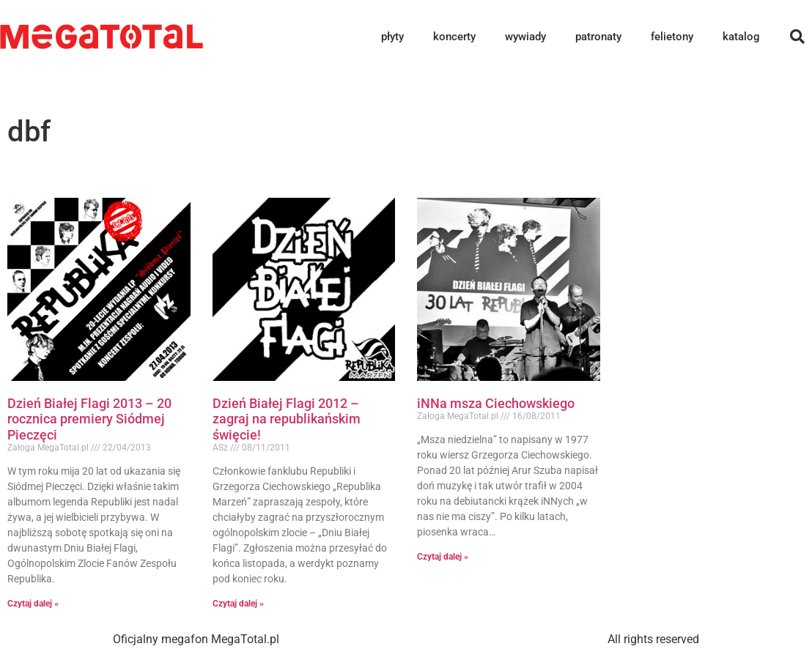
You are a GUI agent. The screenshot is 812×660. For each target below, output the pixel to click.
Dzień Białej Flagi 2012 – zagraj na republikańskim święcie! (287, 419)
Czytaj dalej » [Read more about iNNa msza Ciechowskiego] (443, 557)
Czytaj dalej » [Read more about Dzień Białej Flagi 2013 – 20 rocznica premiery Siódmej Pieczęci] (33, 604)
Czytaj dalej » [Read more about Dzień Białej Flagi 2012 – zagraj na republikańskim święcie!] (238, 604)
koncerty (454, 37)
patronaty (598, 37)
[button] (797, 37)
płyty (392, 37)
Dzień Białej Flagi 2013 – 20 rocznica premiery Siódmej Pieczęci (89, 419)
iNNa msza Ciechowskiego (496, 403)
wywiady (525, 37)
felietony (672, 37)
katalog (741, 37)
